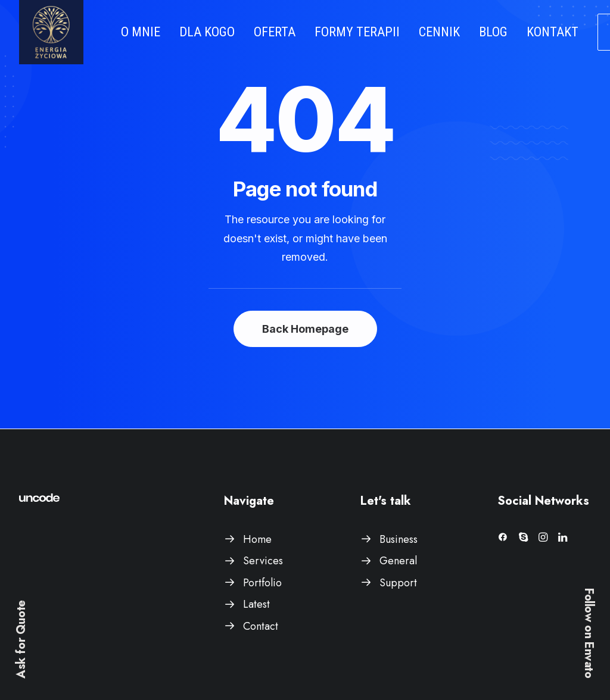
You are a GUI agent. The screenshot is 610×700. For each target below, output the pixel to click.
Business (399, 539)
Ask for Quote (21, 639)
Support (398, 583)
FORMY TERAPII (357, 32)
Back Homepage (305, 329)
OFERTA (275, 32)
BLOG (493, 32)
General (398, 561)
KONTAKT (553, 32)
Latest (256, 604)
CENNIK (439, 32)
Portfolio (262, 583)
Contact (261, 626)
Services (263, 561)
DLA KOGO (207, 32)
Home (257, 539)
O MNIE (141, 32)
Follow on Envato (589, 633)
